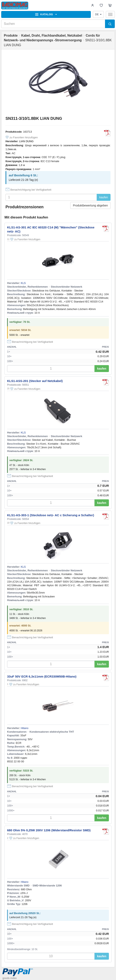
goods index (10, 978)
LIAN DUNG (26, 141)
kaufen (104, 197)
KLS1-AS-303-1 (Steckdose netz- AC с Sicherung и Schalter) (51, 515)
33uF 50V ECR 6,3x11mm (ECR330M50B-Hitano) (42, 676)
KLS (23, 283)
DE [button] (98, 14)
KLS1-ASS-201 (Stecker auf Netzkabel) (35, 381)
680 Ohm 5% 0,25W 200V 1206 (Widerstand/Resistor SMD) (49, 830)
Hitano (25, 728)
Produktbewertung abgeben (90, 205)
